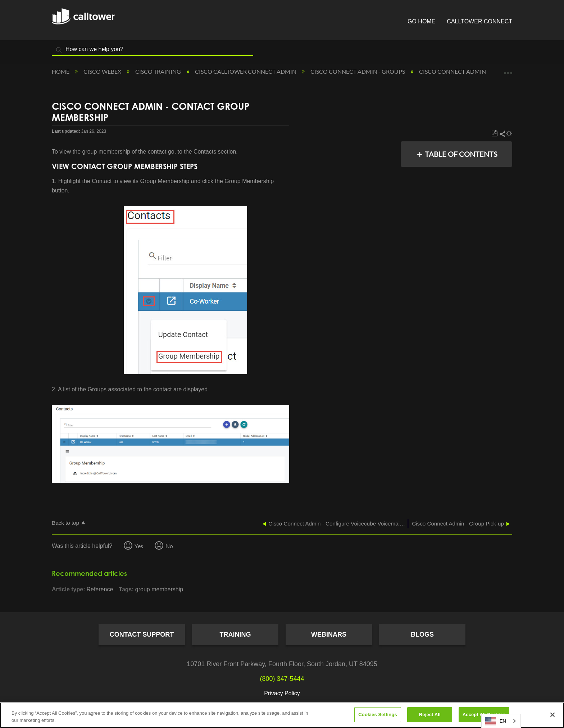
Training (235, 634)
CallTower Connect (479, 21)
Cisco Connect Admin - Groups (358, 71)
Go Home (421, 21)
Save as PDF (494, 134)
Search (59, 50)
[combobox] (501, 721)
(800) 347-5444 (282, 679)
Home (61, 71)
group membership (159, 589)
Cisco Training (159, 71)
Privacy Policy (282, 693)
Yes (139, 546)
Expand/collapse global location (508, 69)
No (169, 546)
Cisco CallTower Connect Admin (246, 71)
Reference (100, 589)
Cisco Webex (103, 71)
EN (496, 721)
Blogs (422, 634)
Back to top (65, 523)
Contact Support (142, 634)
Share (502, 134)
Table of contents (461, 154)
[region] (282, 715)
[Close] (552, 715)
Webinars (329, 634)
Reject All (430, 715)
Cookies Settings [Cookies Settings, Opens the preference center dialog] (378, 715)
